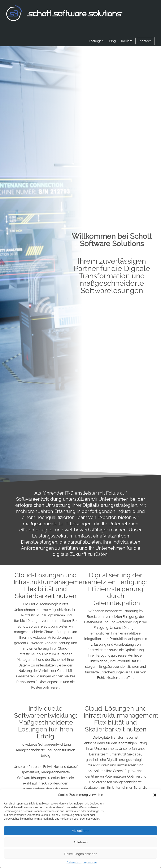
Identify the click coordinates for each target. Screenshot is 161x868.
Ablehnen (80, 842)
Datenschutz (74, 863)
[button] (155, 795)
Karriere (127, 41)
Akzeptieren (81, 831)
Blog (112, 41)
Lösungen (96, 41)
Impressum (90, 863)
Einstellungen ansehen (81, 854)
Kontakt (145, 41)
